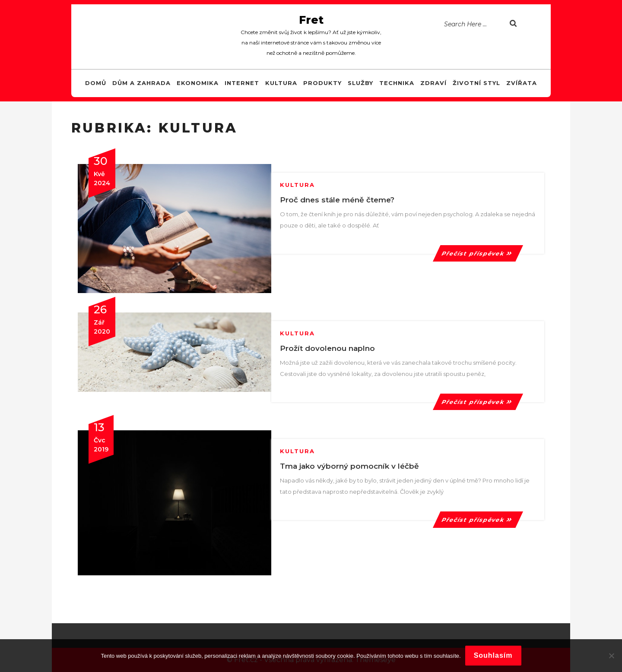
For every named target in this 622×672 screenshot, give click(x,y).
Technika (397, 83)
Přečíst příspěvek (478, 253)
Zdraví (433, 83)
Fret (311, 20)
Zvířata (522, 83)
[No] (611, 656)
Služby (360, 83)
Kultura (281, 83)
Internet (242, 83)
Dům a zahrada (141, 83)
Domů (96, 83)
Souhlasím (493, 655)
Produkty (322, 83)
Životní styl (476, 83)
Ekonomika (198, 83)
